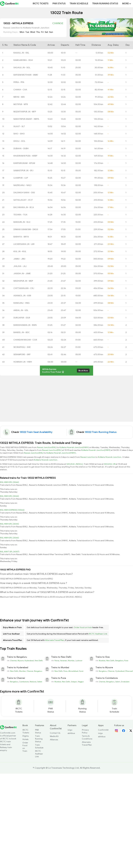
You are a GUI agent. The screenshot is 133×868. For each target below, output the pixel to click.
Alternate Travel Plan (55, 640)
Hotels (25, 739)
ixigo (70, 730)
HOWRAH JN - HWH (23, 362)
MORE (127, 4)
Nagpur (81, 682)
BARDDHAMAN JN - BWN (25, 325)
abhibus (71, 733)
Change (58, 23)
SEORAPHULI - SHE (22, 347)
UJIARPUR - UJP (21, 178)
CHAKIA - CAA (20, 90)
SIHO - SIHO (19, 134)
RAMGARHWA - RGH (23, 60)
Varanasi (63, 661)
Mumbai (71, 661)
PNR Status (59, 4)
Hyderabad (29, 661)
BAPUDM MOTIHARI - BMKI (26, 75)
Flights (26, 736)
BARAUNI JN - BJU (22, 222)
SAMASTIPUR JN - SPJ (23, 170)
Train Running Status (105, 4)
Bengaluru (119, 661)
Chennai (13, 661)
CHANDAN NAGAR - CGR (25, 340)
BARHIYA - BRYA (21, 237)
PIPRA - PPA (19, 82)
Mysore (21, 661)
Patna (57, 661)
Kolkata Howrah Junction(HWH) (74, 447)
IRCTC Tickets (41, 4)
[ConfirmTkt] (8, 727)
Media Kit (54, 736)
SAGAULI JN (110, 464)
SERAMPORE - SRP (22, 354)
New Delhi (39, 661)
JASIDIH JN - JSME (22, 274)
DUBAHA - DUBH (21, 148)
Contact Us (55, 733)
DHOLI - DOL (19, 141)
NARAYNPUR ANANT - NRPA (26, 119)
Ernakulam (125, 682)
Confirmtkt (103, 730)
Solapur (74, 682)
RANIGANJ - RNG (22, 303)
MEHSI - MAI (19, 97)
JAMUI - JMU (19, 259)
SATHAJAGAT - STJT (23, 200)
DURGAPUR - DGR (22, 318)
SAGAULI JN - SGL (22, 67)
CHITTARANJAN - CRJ (24, 288)
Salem (40, 682)
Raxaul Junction (88, 457)
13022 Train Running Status (101, 432)
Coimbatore (24, 682)
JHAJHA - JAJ (20, 266)
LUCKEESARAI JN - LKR (24, 244)
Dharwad (129, 671)
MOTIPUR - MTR (21, 104)
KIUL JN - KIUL (20, 251)
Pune (126, 661)
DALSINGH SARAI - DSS (24, 193)
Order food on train (83, 627)
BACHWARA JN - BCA (24, 207)
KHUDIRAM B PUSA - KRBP (25, 156)
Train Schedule (79, 4)
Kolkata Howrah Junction (110, 457)
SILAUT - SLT (19, 126)
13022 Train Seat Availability (36, 432)
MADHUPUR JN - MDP (23, 281)
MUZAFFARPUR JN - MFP (25, 112)
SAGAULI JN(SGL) (75, 464)
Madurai (33, 682)
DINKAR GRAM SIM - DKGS (26, 229)
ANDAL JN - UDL (21, 310)
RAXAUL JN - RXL (21, 53)
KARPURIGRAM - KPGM (24, 163)
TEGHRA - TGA (20, 215)
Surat (81, 671)
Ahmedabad (73, 671)
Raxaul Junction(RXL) (47, 447)
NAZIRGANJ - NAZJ (22, 185)
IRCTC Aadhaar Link (98, 634)
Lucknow (79, 661)
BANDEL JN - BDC (22, 332)
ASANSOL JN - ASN (22, 296)
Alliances (54, 740)
